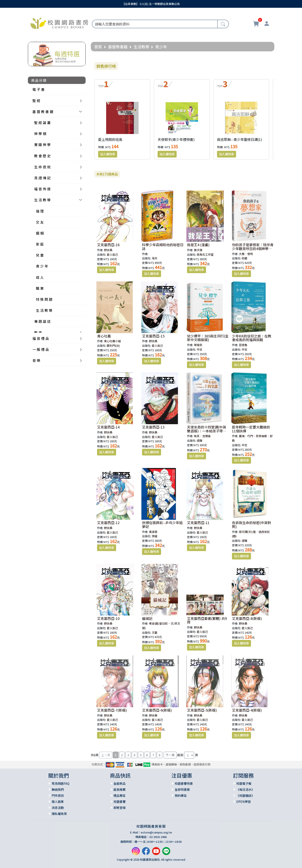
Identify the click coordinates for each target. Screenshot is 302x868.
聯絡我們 (58, 789)
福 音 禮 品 (41, 338)
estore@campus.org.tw (156, 832)
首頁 (98, 47)
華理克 (198, 345)
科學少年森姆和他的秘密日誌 (163, 247)
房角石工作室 (205, 254)
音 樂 (36, 360)
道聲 (200, 440)
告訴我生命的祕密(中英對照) (252, 525)
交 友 (40, 222)
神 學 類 (40, 134)
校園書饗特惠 (184, 783)
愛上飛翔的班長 (110, 139)
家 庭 (40, 244)
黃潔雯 (153, 532)
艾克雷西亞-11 (198, 523)
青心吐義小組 (112, 341)
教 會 (38, 332)
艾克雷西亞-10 (108, 618)
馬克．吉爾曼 (202, 436)
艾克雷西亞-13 (153, 427)
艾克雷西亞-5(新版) (202, 710)
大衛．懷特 (246, 254)
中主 (200, 349)
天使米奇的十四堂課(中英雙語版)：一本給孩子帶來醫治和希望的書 (207, 431)
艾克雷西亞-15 (153, 336)
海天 (155, 258)
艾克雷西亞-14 (108, 427)
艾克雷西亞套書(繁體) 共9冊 (207, 620)
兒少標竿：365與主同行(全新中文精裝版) (208, 338)
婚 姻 (40, 233)
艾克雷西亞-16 (108, 245)
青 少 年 (42, 266)
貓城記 (147, 618)
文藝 (155, 632)
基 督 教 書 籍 (43, 112)
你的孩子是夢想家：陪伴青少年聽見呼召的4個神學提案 (253, 248)
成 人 (40, 277)
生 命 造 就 (42, 167)
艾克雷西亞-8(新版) (247, 618)
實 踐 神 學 (42, 145)
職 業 (40, 288)
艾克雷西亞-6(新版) (157, 710)
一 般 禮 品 (41, 349)
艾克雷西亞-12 (108, 523)
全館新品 (120, 783)
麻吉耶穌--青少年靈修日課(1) (240, 139)
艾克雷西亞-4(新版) (247, 710)
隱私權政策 (59, 814)
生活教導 (141, 47)
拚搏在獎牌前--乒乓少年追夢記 (162, 525)
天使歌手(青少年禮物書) (176, 139)
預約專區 (181, 796)
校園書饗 (120, 802)
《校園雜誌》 (245, 796)
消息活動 (58, 808)
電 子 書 (38, 89)
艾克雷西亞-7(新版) (112, 710)
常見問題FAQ (61, 783)
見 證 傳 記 (42, 178)
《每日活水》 (245, 789)
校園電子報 (244, 783)
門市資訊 (58, 796)
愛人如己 (112, 254)
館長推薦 (120, 789)
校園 (244, 258)
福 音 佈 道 (42, 189)
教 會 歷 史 (42, 156)
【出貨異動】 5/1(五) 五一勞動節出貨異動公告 (151, 4)
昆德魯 (243, 345)
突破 (155, 536)
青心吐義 (104, 336)
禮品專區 (120, 796)
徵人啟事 (58, 802)
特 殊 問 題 (44, 299)
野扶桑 (108, 250)
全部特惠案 (182, 789)
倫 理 (40, 211)
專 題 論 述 (42, 321)
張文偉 (198, 250)
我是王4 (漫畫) (198, 245)
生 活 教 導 (42, 200)
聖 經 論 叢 (42, 123)
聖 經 (36, 101)
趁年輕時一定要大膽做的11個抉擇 (251, 429)
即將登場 (120, 808)
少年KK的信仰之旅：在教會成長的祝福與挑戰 (252, 338)
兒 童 (40, 255)
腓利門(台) (113, 346)
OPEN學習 (244, 802)
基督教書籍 (118, 47)
